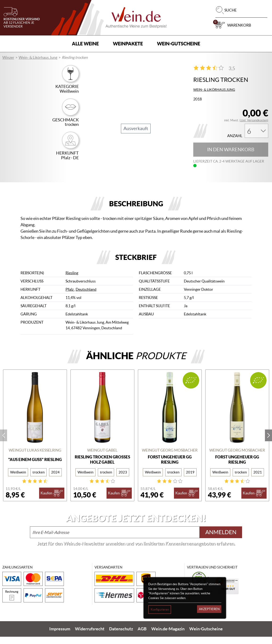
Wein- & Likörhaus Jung (38, 57)
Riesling (72, 280)
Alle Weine (85, 44)
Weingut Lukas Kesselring (35, 457)
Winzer (8, 57)
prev (4, 442)
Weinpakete (128, 44)
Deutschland (86, 297)
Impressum (60, 636)
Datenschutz (121, 636)
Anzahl (235, 136)
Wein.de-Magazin (168, 636)
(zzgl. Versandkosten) (254, 120)
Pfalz (70, 297)
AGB (142, 636)
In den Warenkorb (231, 150)
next (268, 442)
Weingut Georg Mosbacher (170, 457)
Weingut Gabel (102, 457)
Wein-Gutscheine (179, 44)
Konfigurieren (160, 610)
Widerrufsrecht (90, 636)
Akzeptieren (209, 609)
